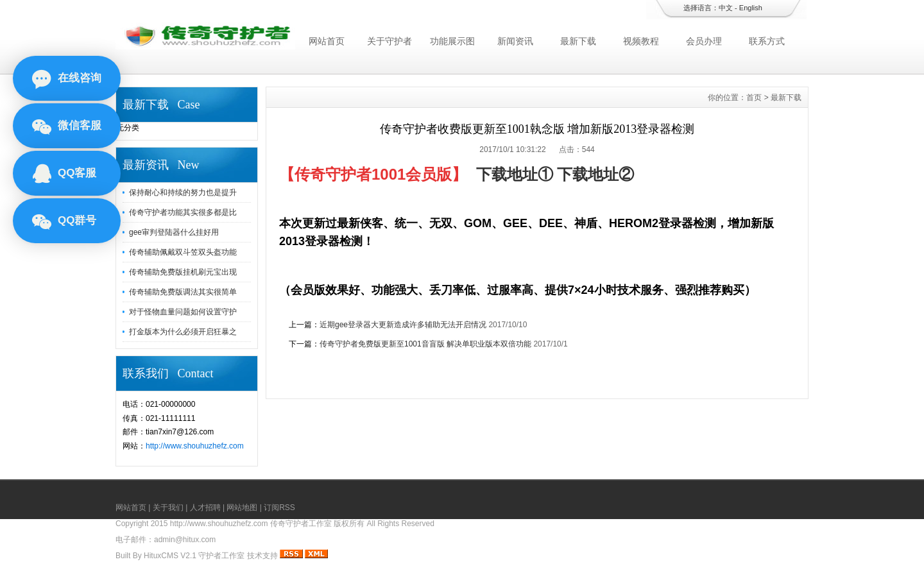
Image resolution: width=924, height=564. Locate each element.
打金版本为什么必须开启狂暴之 (183, 332)
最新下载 (578, 41)
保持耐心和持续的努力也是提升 (183, 192)
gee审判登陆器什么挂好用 (174, 232)
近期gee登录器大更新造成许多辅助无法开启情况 (403, 325)
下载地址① (515, 174)
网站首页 (327, 41)
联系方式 (767, 41)
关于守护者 (389, 41)
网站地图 (242, 508)
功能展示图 (452, 41)
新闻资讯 (515, 41)
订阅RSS (279, 508)
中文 (726, 8)
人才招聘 (205, 508)
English (751, 8)
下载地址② (595, 174)
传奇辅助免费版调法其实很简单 (183, 292)
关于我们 (168, 508)
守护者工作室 (221, 556)
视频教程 (641, 41)
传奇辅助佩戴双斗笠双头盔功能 (183, 252)
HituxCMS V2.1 (170, 556)
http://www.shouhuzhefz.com (195, 446)
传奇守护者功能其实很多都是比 (183, 212)
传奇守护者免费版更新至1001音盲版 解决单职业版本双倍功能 (425, 344)
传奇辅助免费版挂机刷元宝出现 (183, 272)
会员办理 (704, 41)
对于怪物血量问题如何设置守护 (183, 312)
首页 (754, 98)
